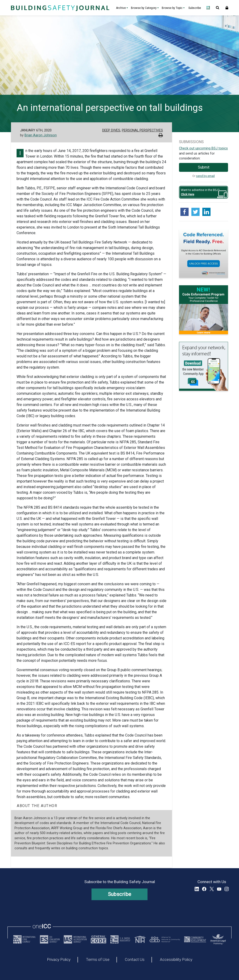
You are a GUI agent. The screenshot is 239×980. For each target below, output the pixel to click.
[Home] (60, 8)
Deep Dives (111, 130)
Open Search (218, 8)
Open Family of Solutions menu (208, 8)
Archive (121, 8)
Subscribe (195, 8)
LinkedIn (197, 889)
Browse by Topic (172, 8)
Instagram (227, 889)
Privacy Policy (59, 960)
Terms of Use (98, 960)
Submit (204, 167)
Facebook (204, 889)
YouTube (219, 889)
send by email (205, 176)
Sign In (227, 8)
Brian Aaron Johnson (41, 135)
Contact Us (135, 960)
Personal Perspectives (142, 130)
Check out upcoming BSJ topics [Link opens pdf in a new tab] (203, 148)
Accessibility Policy (176, 960)
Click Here (188, 194)
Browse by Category (144, 8)
